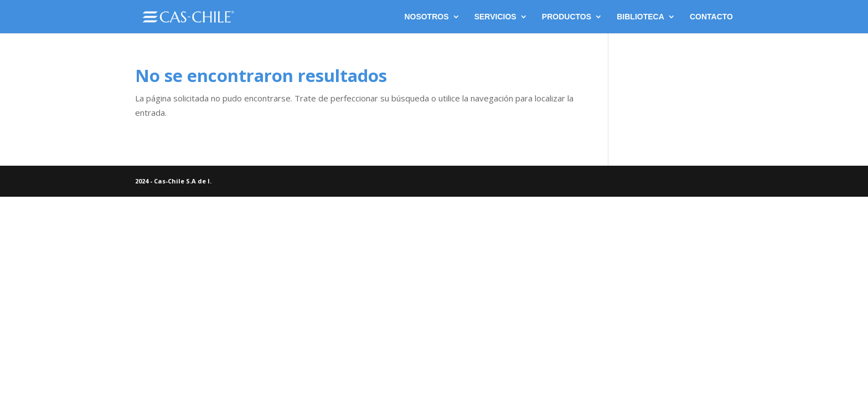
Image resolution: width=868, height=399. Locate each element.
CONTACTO (711, 17)
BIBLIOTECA (640, 17)
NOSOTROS (426, 17)
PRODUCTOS (567, 17)
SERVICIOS (495, 17)
